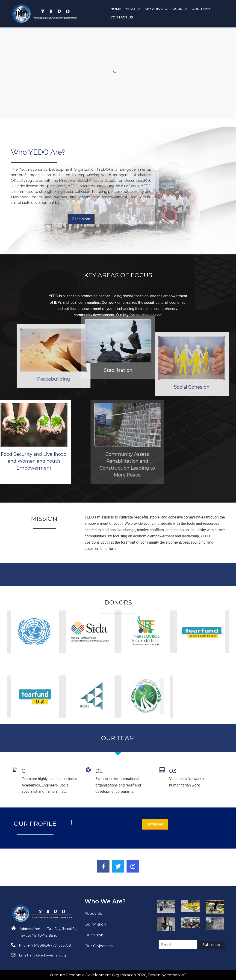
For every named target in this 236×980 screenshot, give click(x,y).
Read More (81, 219)
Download (155, 824)
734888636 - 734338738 (51, 945)
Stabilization (118, 316)
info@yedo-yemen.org (48, 955)
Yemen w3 (177, 975)
